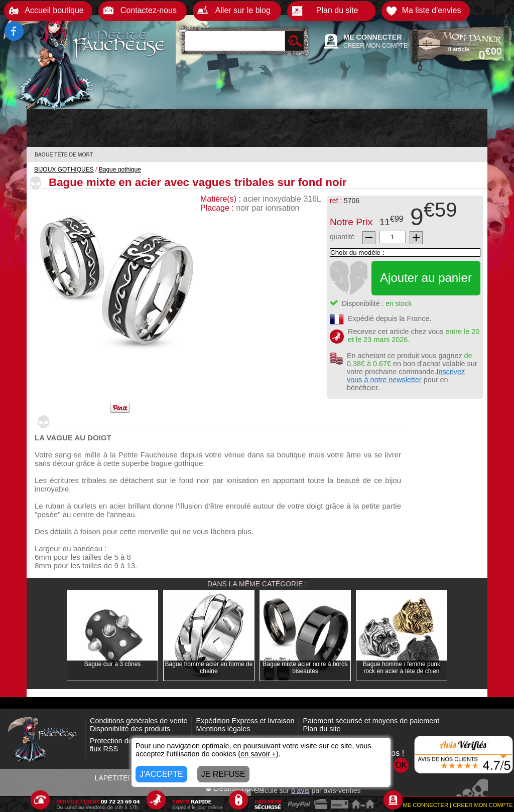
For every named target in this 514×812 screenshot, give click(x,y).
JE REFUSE (223, 774)
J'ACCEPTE (161, 774)
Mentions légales (223, 729)
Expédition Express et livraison (245, 721)
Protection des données (128, 741)
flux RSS (104, 749)
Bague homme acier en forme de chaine (209, 668)
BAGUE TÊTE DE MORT (64, 155)
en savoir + (258, 754)
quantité (342, 237)
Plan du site (322, 729)
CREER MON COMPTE (375, 46)
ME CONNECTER (373, 37)
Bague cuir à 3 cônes (113, 664)
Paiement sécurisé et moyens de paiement (371, 721)
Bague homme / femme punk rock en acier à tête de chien (402, 668)
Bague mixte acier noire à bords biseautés (305, 668)
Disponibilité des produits (130, 729)
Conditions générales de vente (139, 721)
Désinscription (234, 788)
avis (300, 790)
